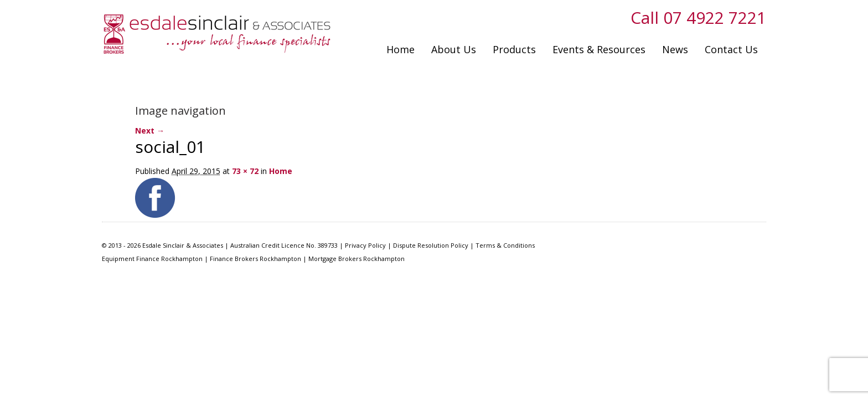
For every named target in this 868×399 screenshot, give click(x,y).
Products (514, 49)
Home (401, 49)
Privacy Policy (365, 245)
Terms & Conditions (505, 245)
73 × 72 (245, 171)
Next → (150, 131)
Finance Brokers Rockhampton (255, 259)
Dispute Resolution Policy (431, 245)
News (675, 49)
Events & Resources (599, 49)
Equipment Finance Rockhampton (152, 259)
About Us (454, 49)
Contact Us (731, 49)
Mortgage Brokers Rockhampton (356, 259)
